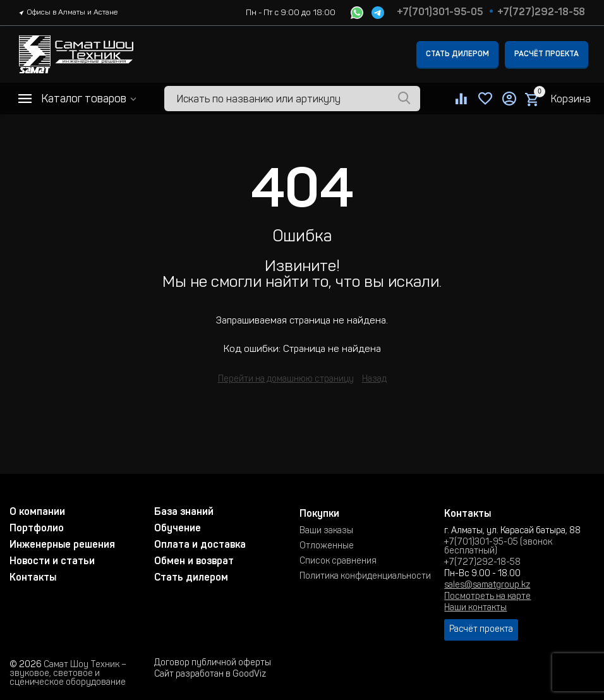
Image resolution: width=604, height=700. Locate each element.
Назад (374, 380)
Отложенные (327, 546)
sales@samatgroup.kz (487, 586)
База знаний (184, 512)
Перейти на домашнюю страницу (286, 380)
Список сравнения (338, 562)
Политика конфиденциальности (365, 577)
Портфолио (37, 529)
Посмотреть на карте (487, 597)
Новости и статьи (52, 562)
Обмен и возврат (194, 562)
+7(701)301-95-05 (440, 13)
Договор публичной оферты (213, 663)
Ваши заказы (326, 531)
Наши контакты (475, 608)
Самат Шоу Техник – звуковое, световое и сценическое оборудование (68, 674)
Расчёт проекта (547, 54)
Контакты (33, 578)
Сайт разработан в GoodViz (210, 675)
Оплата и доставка (200, 545)
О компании (37, 512)
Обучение (178, 529)
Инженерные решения (62, 545)
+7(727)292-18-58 (541, 13)
